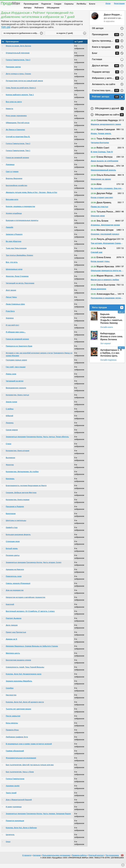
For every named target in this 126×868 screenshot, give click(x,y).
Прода (10, 3)
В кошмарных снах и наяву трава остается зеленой (29, 748)
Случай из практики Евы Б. (18, 141)
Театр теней (11, 797)
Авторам (37, 860)
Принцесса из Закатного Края (19, 350)
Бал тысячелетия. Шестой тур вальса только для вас (30, 769)
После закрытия (13, 720)
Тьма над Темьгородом (16, 253)
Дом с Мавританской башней (19, 804)
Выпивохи (10, 462)
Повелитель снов (14, 581)
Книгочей (10, 609)
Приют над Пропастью (16, 637)
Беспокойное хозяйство (16, 190)
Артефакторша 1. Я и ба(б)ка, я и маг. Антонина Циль (111, 357)
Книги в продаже (106, 51)
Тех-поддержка (112, 860)
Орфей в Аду (12, 532)
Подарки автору (106, 76)
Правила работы (79, 860)
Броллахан (11, 518)
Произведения (31, 4)
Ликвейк (9, 232)
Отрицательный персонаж (18, 57)
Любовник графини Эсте (17, 741)
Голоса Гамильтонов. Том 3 (18, 64)
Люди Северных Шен (15, 308)
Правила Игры (12, 734)
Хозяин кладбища (14, 218)
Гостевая (97, 64)
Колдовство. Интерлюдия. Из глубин (22, 476)
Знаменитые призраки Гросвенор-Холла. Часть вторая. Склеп (34, 567)
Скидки (58, 4)
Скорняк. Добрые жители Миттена (21, 497)
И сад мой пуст (12, 329)
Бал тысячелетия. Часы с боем (20, 776)
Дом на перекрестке (15, 595)
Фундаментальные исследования (21, 762)
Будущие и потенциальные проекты (22, 225)
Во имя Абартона (13, 246)
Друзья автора (106, 70)
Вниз (123, 865)
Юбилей (9, 420)
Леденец (10, 427)
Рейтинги (39, 8)
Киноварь (10, 483)
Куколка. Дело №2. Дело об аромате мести (25, 706)
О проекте (27, 860)
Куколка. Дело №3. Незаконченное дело (24, 678)
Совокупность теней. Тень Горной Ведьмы (25, 671)
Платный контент (96, 860)
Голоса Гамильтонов (15, 783)
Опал (8, 846)
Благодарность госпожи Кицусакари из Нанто (26, 490)
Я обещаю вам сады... (16, 336)
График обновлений (15, 755)
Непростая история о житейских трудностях (26, 602)
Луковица (10, 169)
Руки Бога (10, 315)
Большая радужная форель (18, 539)
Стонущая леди (13, 546)
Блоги (92, 4)
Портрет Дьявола (14, 623)
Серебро (10, 692)
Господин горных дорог (16, 364)
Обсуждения (53, 8)
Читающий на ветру (15, 385)
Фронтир (10, 469)
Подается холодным (15, 825)
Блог (106, 58)
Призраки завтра (13, 71)
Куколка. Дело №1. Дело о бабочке (21, 832)
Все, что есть (12, 267)
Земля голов (11, 406)
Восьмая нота (12, 204)
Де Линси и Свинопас (15, 134)
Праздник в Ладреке (15, 511)
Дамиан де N (11, 643)
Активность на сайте (104, 89)
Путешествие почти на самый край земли (24, 85)
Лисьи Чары (11, 301)
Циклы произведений (106, 45)
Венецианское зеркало (16, 392)
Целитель (10, 839)
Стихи (8, 448)
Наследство (11, 699)
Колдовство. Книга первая (18, 504)
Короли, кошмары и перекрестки (20, 211)
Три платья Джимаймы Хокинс (19, 260)
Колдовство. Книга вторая (17, 455)
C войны (10, 413)
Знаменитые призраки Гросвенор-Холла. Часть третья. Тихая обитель (37, 441)
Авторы (28, 8)
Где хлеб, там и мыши (16, 371)
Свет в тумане (12, 176)
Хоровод (10, 322)
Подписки (46, 4)
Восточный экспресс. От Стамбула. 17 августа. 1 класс (30, 616)
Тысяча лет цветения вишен (18, 713)
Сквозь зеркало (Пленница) (18, 588)
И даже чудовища (14, 811)
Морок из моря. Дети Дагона (18, 50)
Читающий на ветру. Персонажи (20, 287)
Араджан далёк (13, 790)
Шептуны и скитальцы (16, 525)
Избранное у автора (106, 82)
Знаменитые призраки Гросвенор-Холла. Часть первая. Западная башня (38, 818)
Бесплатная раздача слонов (18, 664)
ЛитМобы (81, 4)
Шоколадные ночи (14, 274)
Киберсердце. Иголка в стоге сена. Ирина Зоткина (111, 341)
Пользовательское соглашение (56, 860)
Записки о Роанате (14, 239)
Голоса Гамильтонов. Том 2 (18, 148)
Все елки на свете (14, 106)
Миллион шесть (13, 658)
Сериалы (69, 4)
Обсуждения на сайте (110, 119)
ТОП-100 (6, 32)
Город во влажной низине (17, 162)
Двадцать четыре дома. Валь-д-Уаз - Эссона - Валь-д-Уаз (31, 197)
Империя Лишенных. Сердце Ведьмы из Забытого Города (32, 650)
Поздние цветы (13, 560)
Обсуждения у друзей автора (110, 113)
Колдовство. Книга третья (17, 399)
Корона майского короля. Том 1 (20, 99)
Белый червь (12, 553)
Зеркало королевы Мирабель (19, 685)
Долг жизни (11, 295)
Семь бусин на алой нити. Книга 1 (21, 92)
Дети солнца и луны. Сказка (18, 78)
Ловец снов (11, 378)
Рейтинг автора (106, 101)
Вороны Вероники (14, 183)
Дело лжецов (12, 630)
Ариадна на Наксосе (15, 574)
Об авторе (98, 33)
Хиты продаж (108, 312)
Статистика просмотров (106, 95)
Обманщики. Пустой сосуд (18, 127)
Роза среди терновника (16, 120)
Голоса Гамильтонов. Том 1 (18, 155)
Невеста (9, 113)
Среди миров (12, 434)
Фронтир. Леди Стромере (17, 281)
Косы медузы (12, 727)
